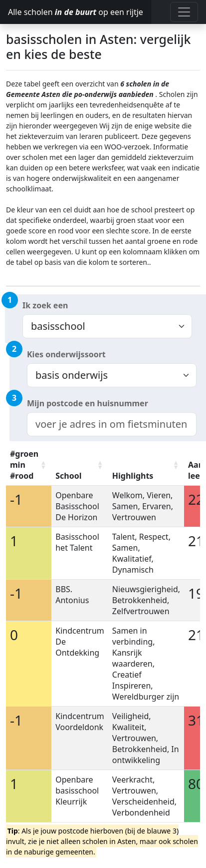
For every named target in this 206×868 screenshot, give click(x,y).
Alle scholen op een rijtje (76, 12)
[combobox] (112, 424)
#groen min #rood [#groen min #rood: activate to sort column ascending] (24, 465)
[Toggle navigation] (184, 12)
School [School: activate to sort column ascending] (68, 476)
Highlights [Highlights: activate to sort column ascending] (133, 476)
